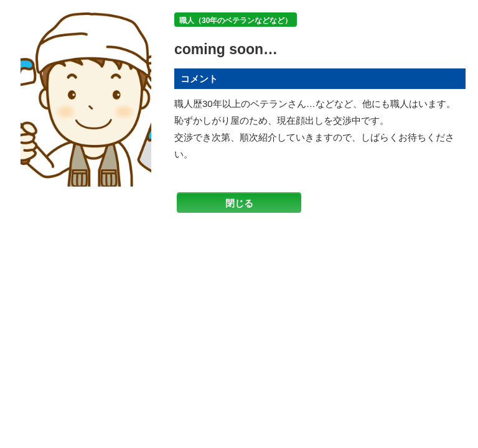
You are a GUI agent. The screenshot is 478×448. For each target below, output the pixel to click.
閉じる (239, 203)
